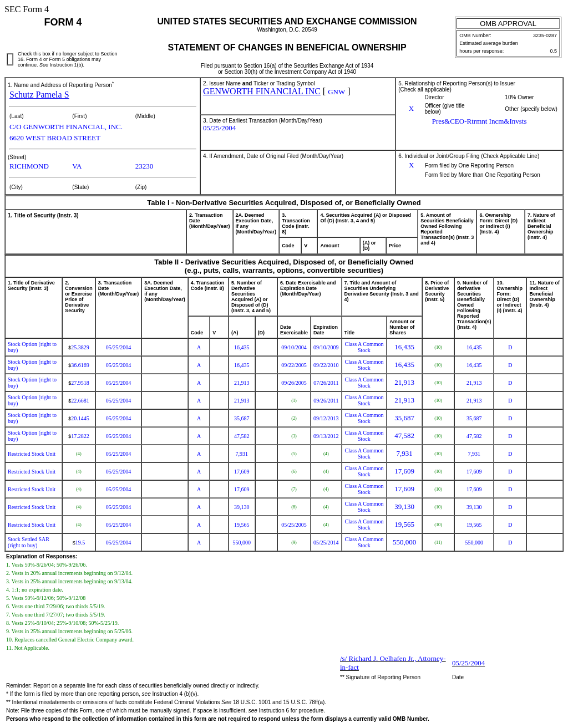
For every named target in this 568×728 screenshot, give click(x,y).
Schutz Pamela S (39, 95)
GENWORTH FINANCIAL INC (262, 91)
